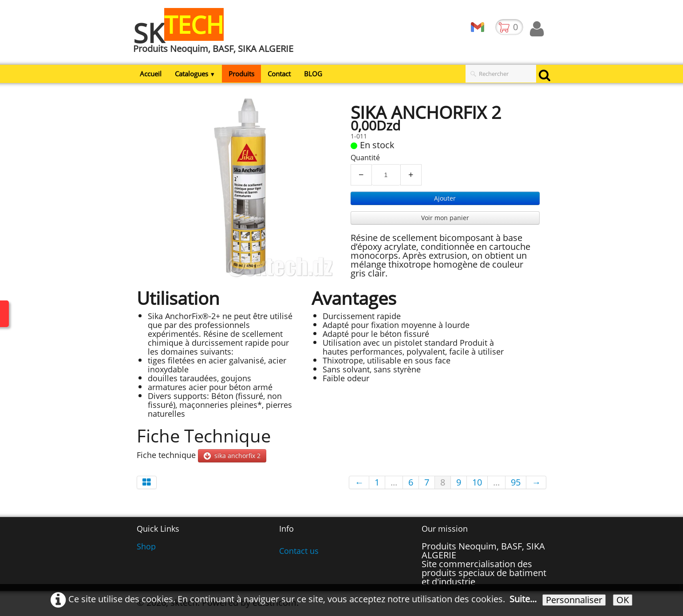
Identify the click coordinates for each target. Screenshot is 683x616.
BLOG (313, 74)
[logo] (217, 37)
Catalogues (195, 74)
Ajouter (445, 198)
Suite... (523, 599)
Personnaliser (574, 600)
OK (623, 600)
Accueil (151, 74)
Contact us (299, 551)
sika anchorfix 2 (232, 456)
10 (477, 482)
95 (516, 482)
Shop (146, 546)
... (394, 482)
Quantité (365, 158)
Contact (279, 74)
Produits (241, 74)
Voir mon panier (445, 218)
